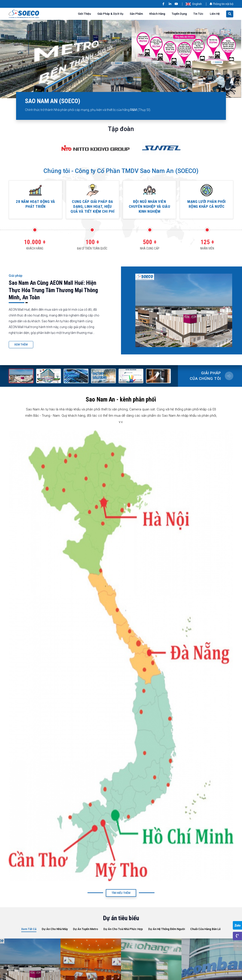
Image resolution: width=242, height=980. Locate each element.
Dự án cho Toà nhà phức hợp (123, 929)
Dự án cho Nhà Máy (55, 929)
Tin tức (198, 14)
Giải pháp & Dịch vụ (110, 14)
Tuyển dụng (179, 14)
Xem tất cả (29, 929)
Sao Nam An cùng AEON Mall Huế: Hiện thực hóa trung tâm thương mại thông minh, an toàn (53, 290)
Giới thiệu (84, 14)
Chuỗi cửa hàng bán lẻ (205, 929)
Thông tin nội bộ (221, 4)
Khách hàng (157, 14)
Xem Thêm (21, 345)
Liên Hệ (215, 14)
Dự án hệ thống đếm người (167, 929)
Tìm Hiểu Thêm (121, 893)
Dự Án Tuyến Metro (86, 929)
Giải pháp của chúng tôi (205, 376)
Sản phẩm (136, 14)
